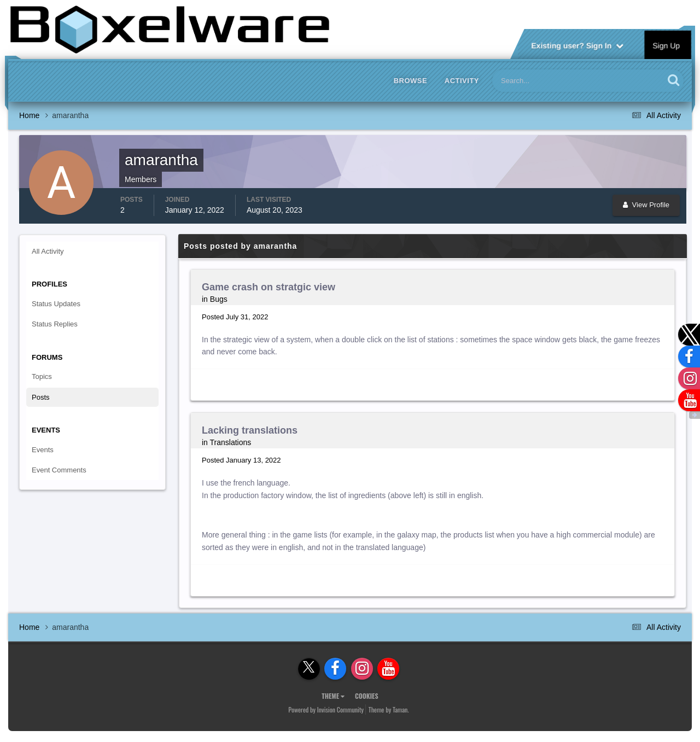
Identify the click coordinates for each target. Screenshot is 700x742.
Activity (462, 81)
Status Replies (55, 324)
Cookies (367, 696)
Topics (42, 376)
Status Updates (56, 304)
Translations (231, 442)
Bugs (219, 299)
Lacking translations (250, 430)
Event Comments (59, 470)
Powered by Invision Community (326, 709)
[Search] (545, 81)
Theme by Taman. (389, 709)
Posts (41, 397)
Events (43, 450)
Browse (411, 81)
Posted (235, 317)
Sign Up (667, 45)
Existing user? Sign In (577, 45)
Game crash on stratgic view (269, 287)
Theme (333, 696)
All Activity (48, 251)
